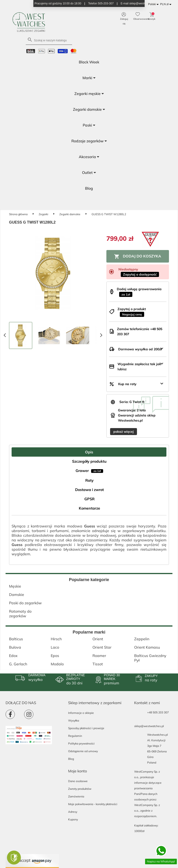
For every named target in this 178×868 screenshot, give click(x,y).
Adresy (73, 812)
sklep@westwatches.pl (149, 726)
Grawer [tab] (89, 471)
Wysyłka (74, 720)
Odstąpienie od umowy (83, 751)
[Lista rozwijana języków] (154, 4)
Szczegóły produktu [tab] (89, 461)
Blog (71, 759)
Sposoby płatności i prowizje (86, 728)
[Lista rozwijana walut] (167, 4)
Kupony (73, 819)
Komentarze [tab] (89, 508)
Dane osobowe (78, 781)
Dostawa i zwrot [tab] (89, 490)
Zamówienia (76, 796)
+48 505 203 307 (158, 712)
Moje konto (78, 771)
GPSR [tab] (89, 499)
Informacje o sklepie (81, 713)
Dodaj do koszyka (138, 257)
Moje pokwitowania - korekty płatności (93, 804)
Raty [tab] (89, 480)
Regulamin (75, 736)
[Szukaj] (49, 40)
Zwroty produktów (80, 789)
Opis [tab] (89, 452)
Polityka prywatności (81, 743)
